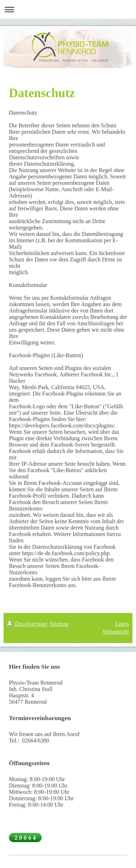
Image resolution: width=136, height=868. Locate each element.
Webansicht (116, 632)
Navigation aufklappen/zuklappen (68, 9)
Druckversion (27, 624)
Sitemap (59, 624)
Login (122, 624)
